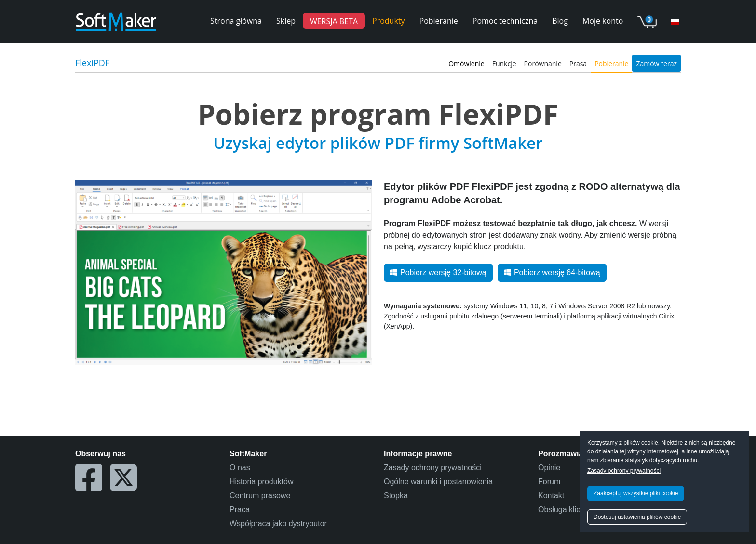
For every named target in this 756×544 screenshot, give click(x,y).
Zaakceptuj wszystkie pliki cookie (636, 493)
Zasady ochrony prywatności (624, 471)
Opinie (549, 468)
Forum (549, 482)
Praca (240, 510)
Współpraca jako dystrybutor (278, 524)
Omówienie (466, 63)
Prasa (578, 63)
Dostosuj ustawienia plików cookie (637, 517)
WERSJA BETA (334, 21)
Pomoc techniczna (505, 21)
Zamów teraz (656, 63)
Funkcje (504, 63)
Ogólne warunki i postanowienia (438, 482)
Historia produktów (262, 482)
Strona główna (236, 21)
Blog (560, 21)
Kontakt (551, 496)
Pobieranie (439, 21)
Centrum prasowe (260, 496)
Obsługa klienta (565, 510)
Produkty (389, 21)
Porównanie (543, 63)
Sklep (286, 21)
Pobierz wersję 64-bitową (552, 272)
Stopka (396, 496)
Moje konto (603, 21)
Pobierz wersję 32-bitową (438, 272)
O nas (240, 468)
